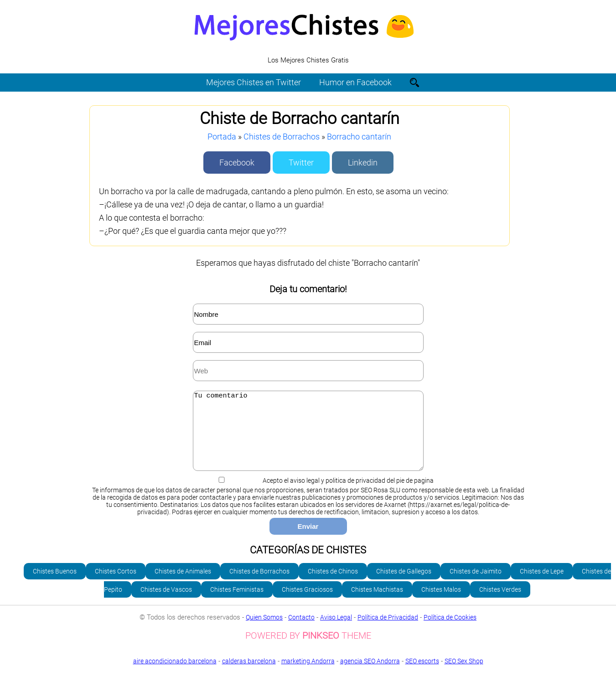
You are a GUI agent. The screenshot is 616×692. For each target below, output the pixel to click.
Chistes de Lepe (542, 585)
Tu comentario (308, 438)
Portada (222, 137)
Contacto (301, 631)
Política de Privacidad (388, 631)
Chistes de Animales (183, 585)
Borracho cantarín (359, 137)
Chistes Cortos (116, 585)
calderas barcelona (249, 675)
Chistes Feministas (237, 603)
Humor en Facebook (355, 82)
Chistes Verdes (500, 603)
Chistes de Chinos (333, 585)
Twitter (301, 163)
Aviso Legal (336, 631)
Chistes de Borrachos (282, 137)
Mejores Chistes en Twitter (254, 82)
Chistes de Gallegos (404, 585)
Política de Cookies (450, 631)
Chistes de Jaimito (476, 585)
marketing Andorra (308, 675)
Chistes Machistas (377, 603)
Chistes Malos (441, 603)
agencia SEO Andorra (370, 675)
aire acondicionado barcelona (175, 675)
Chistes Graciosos (307, 603)
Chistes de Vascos (166, 603)
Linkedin (363, 163)
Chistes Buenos (55, 585)
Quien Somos (264, 631)
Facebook (237, 163)
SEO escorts (422, 675)
